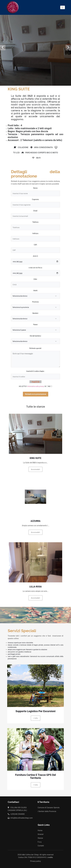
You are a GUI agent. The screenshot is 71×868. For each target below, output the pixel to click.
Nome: (35, 188)
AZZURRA (35, 521)
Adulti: (35, 291)
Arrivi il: (35, 256)
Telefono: (35, 222)
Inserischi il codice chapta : (35, 371)
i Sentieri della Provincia (47, 811)
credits (50, 857)
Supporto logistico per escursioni (36, 711)
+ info (36, 718)
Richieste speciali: (35, 348)
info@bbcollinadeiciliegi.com (20, 818)
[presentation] (3, 48)
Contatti (41, 846)
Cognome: (35, 199)
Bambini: (35, 313)
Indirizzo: (35, 233)
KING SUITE (35, 458)
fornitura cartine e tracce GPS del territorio (35, 776)
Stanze (40, 838)
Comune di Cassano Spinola (49, 808)
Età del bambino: (35, 336)
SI (45, 386)
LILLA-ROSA (35, 587)
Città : (35, 279)
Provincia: (36, 302)
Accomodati (35, 469)
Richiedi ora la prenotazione (36, 394)
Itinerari (41, 834)
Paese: (35, 325)
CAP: (35, 245)
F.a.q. (40, 842)
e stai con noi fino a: (35, 268)
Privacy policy (35, 861)
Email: (35, 211)
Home (40, 830)
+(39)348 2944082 (16, 814)
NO (49, 386)
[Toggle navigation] (63, 7)
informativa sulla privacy (36, 386)
